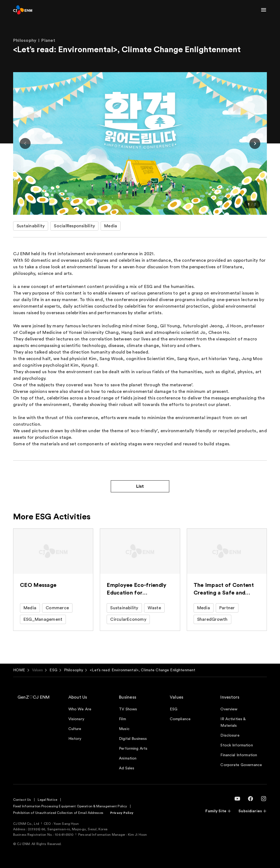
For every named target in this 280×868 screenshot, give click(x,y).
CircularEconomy (128, 619)
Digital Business (133, 739)
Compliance (180, 719)
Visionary (76, 719)
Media (111, 226)
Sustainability (31, 226)
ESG (53, 670)
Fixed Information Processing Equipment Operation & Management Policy (70, 806)
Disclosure (230, 735)
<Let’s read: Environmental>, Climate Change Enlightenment (142, 670)
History (75, 739)
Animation (128, 758)
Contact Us (22, 800)
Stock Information (237, 745)
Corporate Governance (241, 765)
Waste (154, 608)
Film (122, 719)
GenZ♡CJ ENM (34, 697)
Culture (75, 729)
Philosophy (74, 670)
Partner (227, 608)
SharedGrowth (212, 619)
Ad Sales (127, 768)
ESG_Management (43, 619)
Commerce (57, 608)
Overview (229, 709)
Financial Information (239, 755)
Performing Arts (133, 749)
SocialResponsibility (74, 226)
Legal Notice (47, 800)
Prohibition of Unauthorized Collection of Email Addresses (58, 813)
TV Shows (128, 709)
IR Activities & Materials (233, 722)
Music (124, 729)
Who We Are (80, 709)
